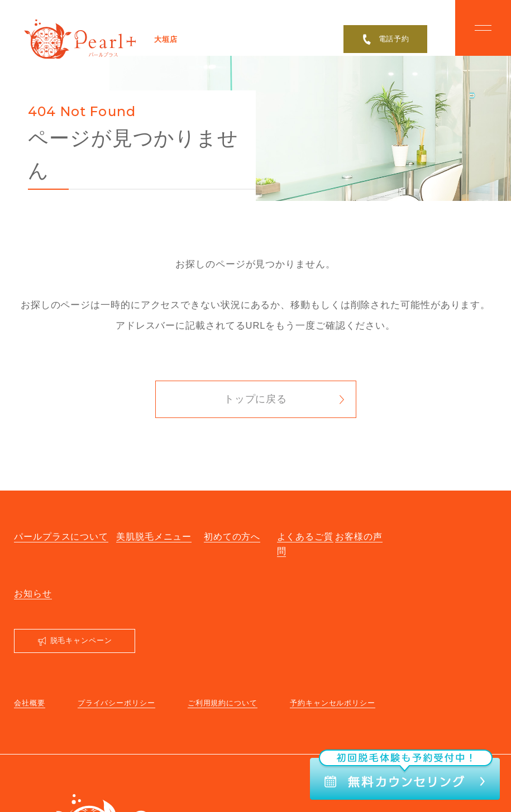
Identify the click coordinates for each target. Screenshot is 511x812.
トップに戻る (255, 399)
